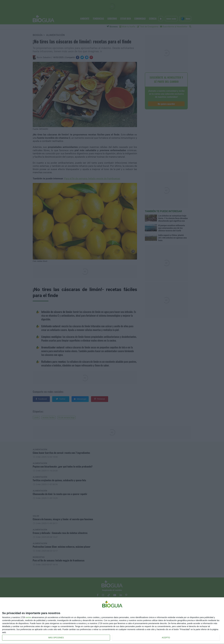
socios (28, 617)
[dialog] (112, 621)
